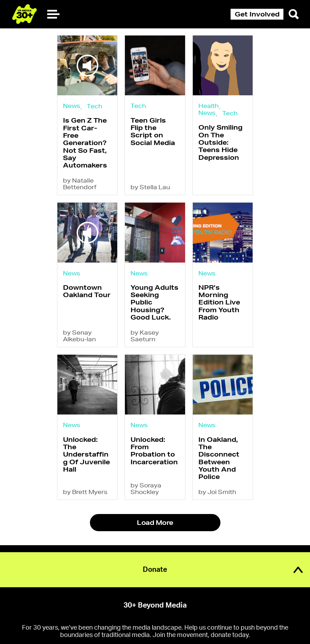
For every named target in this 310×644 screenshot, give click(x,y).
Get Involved (257, 14)
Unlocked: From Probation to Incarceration (154, 451)
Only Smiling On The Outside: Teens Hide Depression (220, 142)
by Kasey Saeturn (145, 336)
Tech (94, 106)
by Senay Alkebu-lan (79, 336)
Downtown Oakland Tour (87, 291)
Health (209, 106)
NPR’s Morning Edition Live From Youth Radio (219, 302)
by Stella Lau (150, 187)
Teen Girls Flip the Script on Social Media (153, 131)
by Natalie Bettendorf (80, 184)
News (72, 106)
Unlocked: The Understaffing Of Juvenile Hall (86, 454)
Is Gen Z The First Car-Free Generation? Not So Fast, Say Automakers (85, 143)
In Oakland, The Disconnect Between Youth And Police (219, 458)
